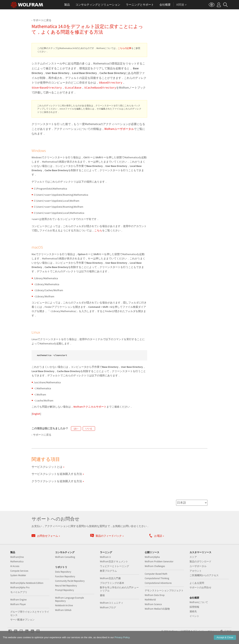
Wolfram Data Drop (155, 595)
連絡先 (193, 611)
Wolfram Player (18, 604)
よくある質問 (197, 583)
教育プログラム (108, 571)
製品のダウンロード (200, 561)
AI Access (15, 566)
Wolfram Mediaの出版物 (157, 609)
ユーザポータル (198, 566)
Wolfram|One (17, 557)
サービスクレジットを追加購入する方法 (57, 474)
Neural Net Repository (66, 586)
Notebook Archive (64, 605)
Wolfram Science (153, 604)
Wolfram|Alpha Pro (20, 587)
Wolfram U (105, 557)
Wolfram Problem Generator (159, 561)
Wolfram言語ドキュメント (114, 561)
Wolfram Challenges (155, 566)
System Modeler (18, 575)
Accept (225, 637)
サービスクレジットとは (47, 467)
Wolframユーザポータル (119, 129)
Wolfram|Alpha (152, 557)
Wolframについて (199, 602)
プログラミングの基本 (112, 583)
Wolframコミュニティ (112, 603)
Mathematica (17, 561)
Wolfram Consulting (65, 557)
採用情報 (194, 607)
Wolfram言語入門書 (110, 578)
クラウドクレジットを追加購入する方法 (57, 481)
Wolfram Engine (18, 600)
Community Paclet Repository (70, 581)
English (36, 414)
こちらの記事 (125, 48)
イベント (194, 616)
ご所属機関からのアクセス (204, 575)
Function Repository (65, 576)
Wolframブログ (108, 607)
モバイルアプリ (19, 592)
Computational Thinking (157, 578)
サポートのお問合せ (200, 587)
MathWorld (150, 600)
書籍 (102, 595)
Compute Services (19, 571)
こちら (98, 230)
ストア (193, 557)
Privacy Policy (122, 637)
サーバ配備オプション (22, 620)
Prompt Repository (65, 590)
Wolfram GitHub (63, 610)
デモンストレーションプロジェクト (164, 590)
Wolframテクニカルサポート (90, 407)
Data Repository (63, 572)
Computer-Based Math (156, 574)
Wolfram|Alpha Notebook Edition (27, 583)
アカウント (196, 571)
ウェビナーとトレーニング (114, 566)
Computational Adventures (158, 583)
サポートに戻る (42, 20)
